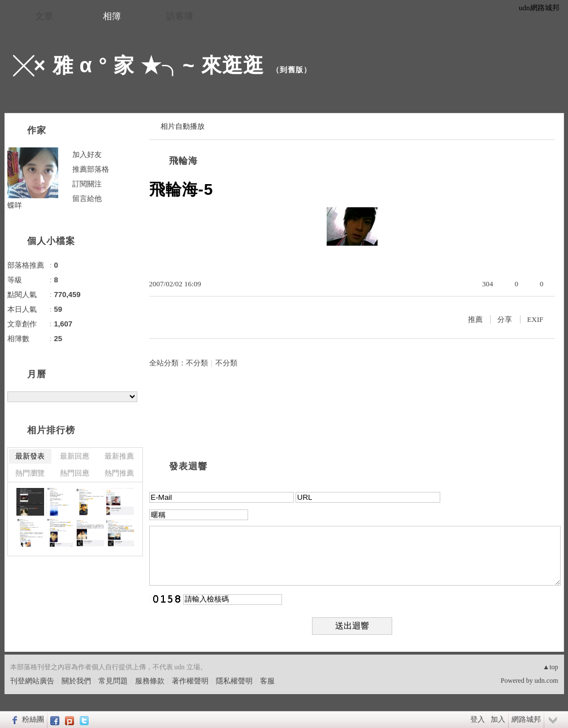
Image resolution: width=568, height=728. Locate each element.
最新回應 (75, 456)
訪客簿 (180, 16)
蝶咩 (15, 205)
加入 (498, 719)
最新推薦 (119, 456)
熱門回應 (75, 473)
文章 (44, 16)
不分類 (197, 363)
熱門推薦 (119, 473)
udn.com (547, 681)
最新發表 (30, 456)
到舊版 (292, 70)
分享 (505, 319)
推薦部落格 (91, 169)
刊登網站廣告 (32, 681)
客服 (267, 681)
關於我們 (76, 681)
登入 (478, 719)
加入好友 (87, 154)
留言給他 (87, 199)
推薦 (475, 319)
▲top (550, 667)
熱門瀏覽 (30, 473)
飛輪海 (183, 161)
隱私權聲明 (234, 681)
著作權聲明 (190, 681)
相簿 (112, 16)
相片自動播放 (183, 126)
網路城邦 (526, 719)
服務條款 (150, 681)
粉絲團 (33, 719)
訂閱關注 (87, 184)
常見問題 (113, 681)
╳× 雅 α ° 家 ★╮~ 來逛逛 (139, 65)
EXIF (536, 319)
